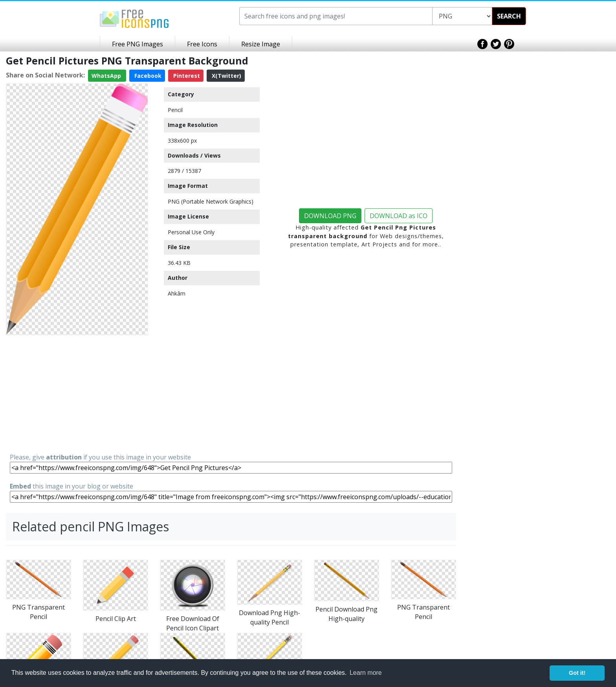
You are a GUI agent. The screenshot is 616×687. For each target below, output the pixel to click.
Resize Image (261, 44)
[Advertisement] (77, 393)
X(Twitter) (226, 76)
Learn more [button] (366, 673)
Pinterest (186, 76)
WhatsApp (107, 76)
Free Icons (202, 44)
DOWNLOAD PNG (330, 216)
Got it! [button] (577, 673)
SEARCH (509, 16)
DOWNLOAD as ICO (399, 216)
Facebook (147, 76)
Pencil (175, 110)
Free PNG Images (137, 44)
